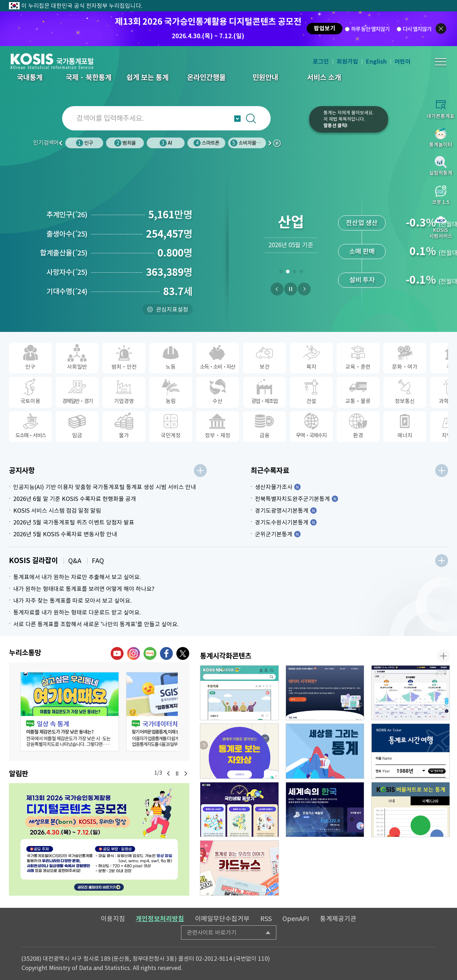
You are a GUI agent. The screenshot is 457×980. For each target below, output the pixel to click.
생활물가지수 (362, 251)
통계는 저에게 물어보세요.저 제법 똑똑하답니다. (349, 119)
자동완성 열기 (237, 119)
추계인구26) (67, 215)
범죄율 (125, 143)
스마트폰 (206, 143)
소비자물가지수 (250, 143)
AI (166, 143)
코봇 (293, 124)
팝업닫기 (441, 29)
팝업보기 (325, 28)
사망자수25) (67, 272)
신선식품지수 (362, 280)
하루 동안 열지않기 (370, 29)
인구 (84, 143)
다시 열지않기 (417, 29)
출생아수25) (67, 234)
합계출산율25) (64, 253)
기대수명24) (67, 292)
